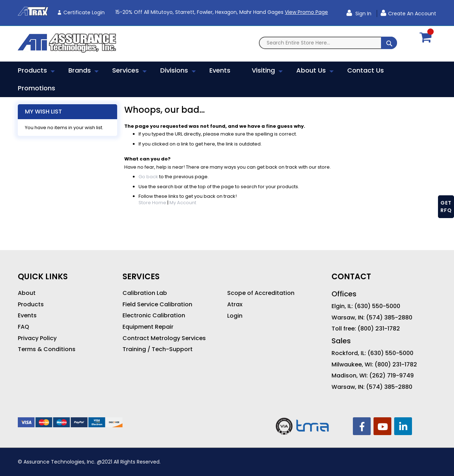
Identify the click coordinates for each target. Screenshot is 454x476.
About (27, 293)
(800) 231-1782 (379, 329)
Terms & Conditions (47, 349)
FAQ (24, 327)
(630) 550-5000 (377, 306)
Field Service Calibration (157, 305)
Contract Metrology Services (164, 338)
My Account (183, 203)
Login (235, 316)
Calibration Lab (145, 293)
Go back (148, 177)
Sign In (363, 14)
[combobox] (328, 43)
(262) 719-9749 (392, 376)
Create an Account (412, 14)
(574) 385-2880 (389, 318)
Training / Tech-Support (158, 349)
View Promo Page (306, 12)
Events (27, 316)
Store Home (152, 203)
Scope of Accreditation (261, 293)
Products (31, 305)
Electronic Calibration (154, 316)
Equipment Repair (148, 327)
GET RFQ (446, 207)
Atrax (235, 305)
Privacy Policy (37, 338)
